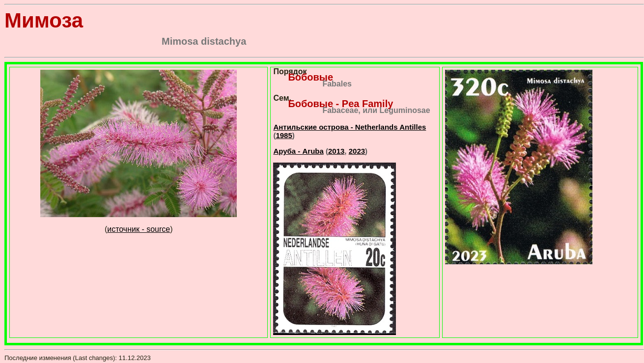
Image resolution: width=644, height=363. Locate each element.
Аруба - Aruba (298, 151)
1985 (284, 135)
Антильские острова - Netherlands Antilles (350, 127)
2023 (357, 151)
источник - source (139, 229)
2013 (336, 151)
